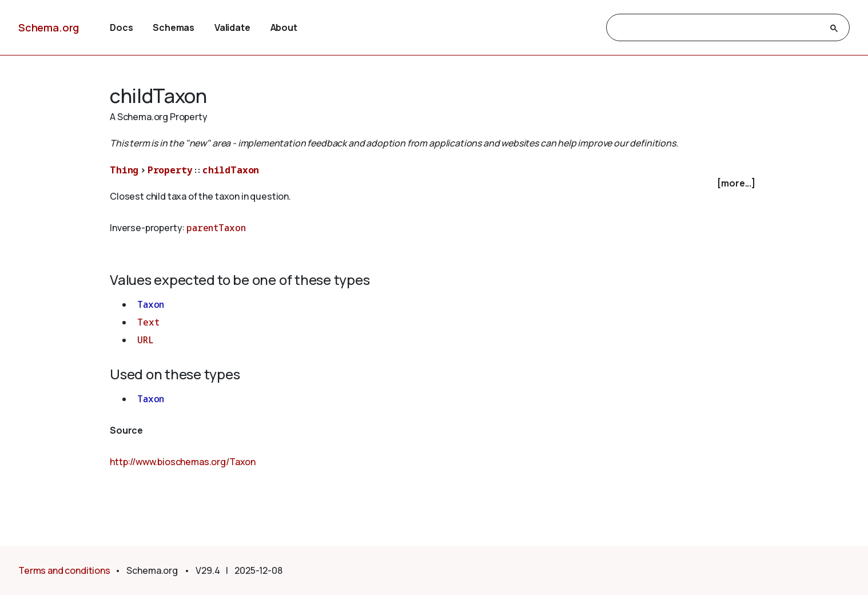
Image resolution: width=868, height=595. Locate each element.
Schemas (174, 27)
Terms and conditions (64, 570)
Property (170, 170)
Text (148, 322)
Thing (124, 170)
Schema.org (49, 27)
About (284, 27)
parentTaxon (216, 228)
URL (146, 340)
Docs (121, 27)
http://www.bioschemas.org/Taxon (183, 462)
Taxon (151, 304)
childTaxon (231, 170)
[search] (718, 28)
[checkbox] (434, 183)
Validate (232, 27)
